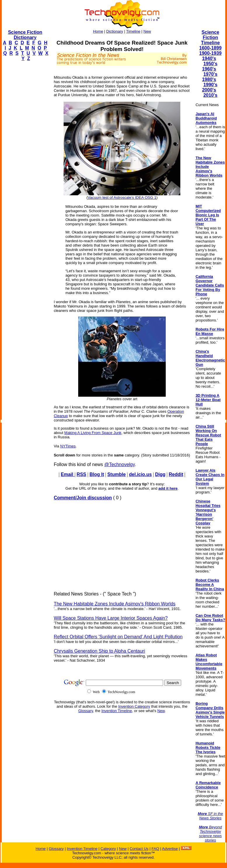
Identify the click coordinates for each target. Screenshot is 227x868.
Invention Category (134, 706)
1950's (210, 64)
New (147, 31)
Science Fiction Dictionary (25, 35)
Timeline (133, 31)
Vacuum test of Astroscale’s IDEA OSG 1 (122, 197)
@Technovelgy (120, 464)
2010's (210, 95)
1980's (209, 79)
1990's (210, 85)
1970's (210, 74)
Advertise (170, 849)
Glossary (85, 711)
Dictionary (115, 31)
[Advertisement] (25, 153)
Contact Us (139, 849)
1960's (209, 69)
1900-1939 (211, 53)
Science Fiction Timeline (211, 37)
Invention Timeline (117, 711)
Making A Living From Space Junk (93, 433)
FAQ (155, 849)
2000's (209, 90)
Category (108, 849)
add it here (168, 488)
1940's (209, 58)
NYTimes (68, 446)
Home (98, 31)
